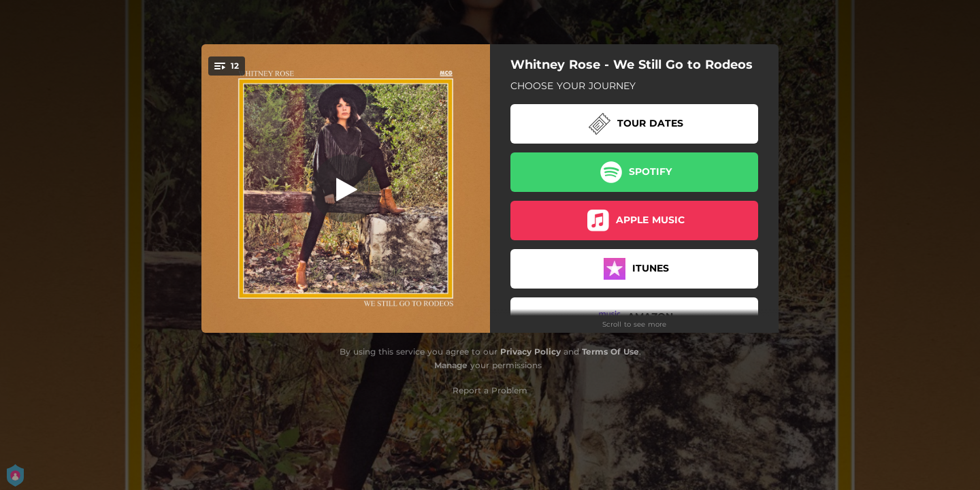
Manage (451, 365)
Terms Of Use (610, 352)
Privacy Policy (530, 352)
